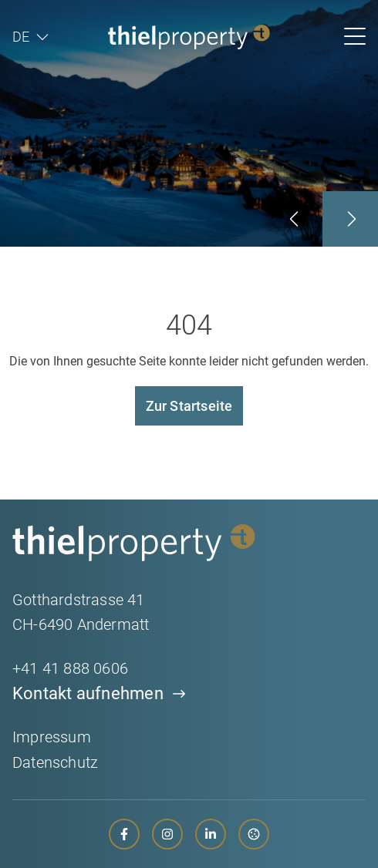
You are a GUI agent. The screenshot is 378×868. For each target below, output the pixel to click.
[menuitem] (31, 37)
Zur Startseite (189, 406)
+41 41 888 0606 (70, 668)
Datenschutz (55, 762)
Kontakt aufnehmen (88, 693)
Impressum (52, 737)
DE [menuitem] (21, 37)
